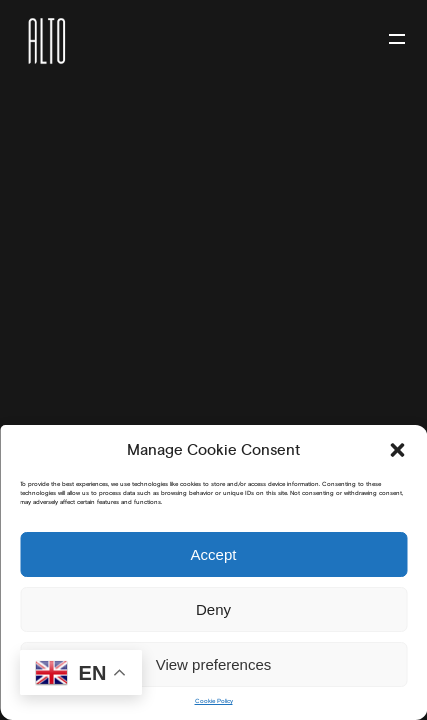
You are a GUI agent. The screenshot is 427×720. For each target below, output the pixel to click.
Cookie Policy (214, 701)
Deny (213, 609)
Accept (214, 554)
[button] (397, 450)
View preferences (214, 664)
